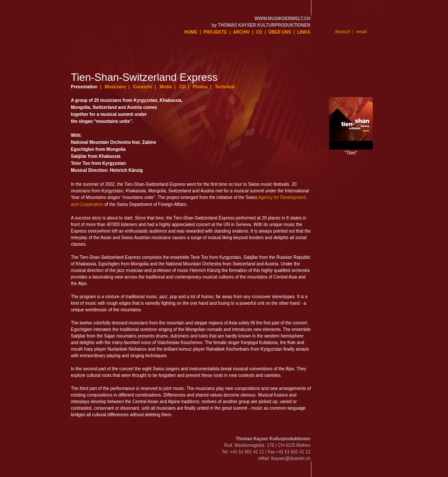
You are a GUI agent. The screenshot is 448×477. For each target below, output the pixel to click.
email (361, 32)
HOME (191, 32)
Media (165, 87)
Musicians (115, 87)
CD (259, 32)
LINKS (304, 32)
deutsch (343, 32)
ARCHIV (241, 32)
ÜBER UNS (280, 32)
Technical (225, 87)
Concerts (142, 87)
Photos (200, 87)
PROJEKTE (215, 32)
